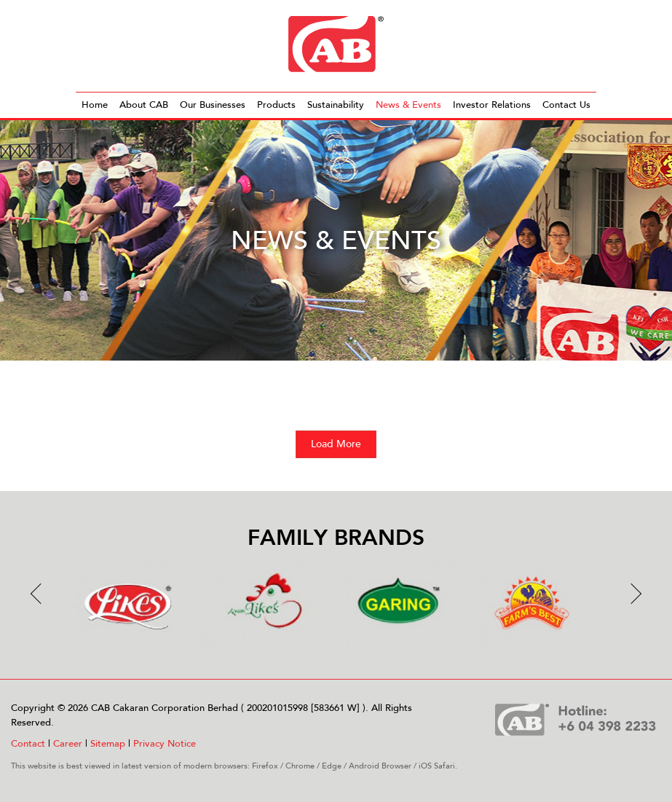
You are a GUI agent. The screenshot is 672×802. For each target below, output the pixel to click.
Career (68, 744)
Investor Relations (492, 105)
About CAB (144, 105)
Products (276, 105)
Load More (336, 444)
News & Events (408, 105)
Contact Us (566, 105)
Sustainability (336, 105)
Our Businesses (213, 105)
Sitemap (108, 744)
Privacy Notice (165, 744)
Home (95, 105)
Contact (28, 744)
